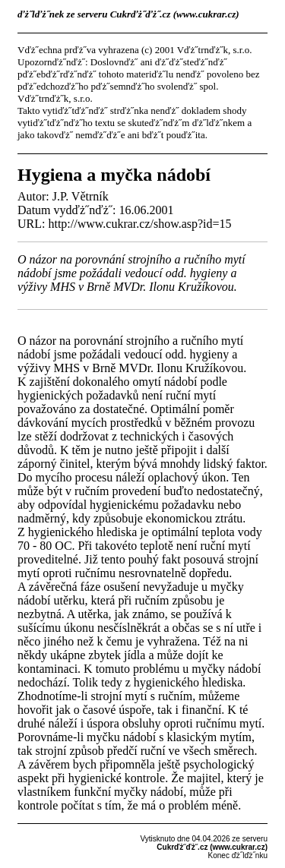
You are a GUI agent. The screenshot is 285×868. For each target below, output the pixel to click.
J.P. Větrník (81, 196)
